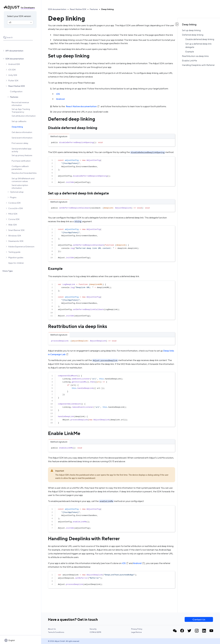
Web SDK (13, 225)
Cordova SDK (14, 203)
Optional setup (17, 192)
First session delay (20, 143)
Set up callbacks (19, 121)
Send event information (22, 138)
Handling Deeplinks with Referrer (198, 65)
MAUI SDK (13, 214)
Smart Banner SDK (16, 230)
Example (190, 52)
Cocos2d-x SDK (16, 208)
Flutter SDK (13, 81)
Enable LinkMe (189, 61)
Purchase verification (21, 161)
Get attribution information (24, 116)
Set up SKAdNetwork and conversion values (23, 180)
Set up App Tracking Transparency (21, 111)
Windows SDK (15, 236)
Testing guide (14, 252)
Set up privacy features (22, 155)
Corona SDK (14, 219)
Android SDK (14, 64)
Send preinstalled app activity (22, 150)
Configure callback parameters (20, 168)
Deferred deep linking (193, 35)
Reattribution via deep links (195, 56)
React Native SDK (17, 86)
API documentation (14, 51)
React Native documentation (83, 106)
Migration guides (16, 257)
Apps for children (16, 263)
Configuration (16, 91)
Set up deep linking (191, 30)
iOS (58, 94)
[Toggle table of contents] (177, 24)
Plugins (13, 197)
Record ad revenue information (20, 104)
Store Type (8, 271)
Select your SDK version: (19, 16)
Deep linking (17, 127)
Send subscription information (20, 187)
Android (60, 99)
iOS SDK (12, 70)
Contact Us (199, 619)
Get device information (22, 132)
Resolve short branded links (24, 173)
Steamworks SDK (16, 241)
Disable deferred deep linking (200, 39)
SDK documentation (15, 59)
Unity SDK (13, 75)
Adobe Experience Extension (21, 247)
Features (14, 97)
